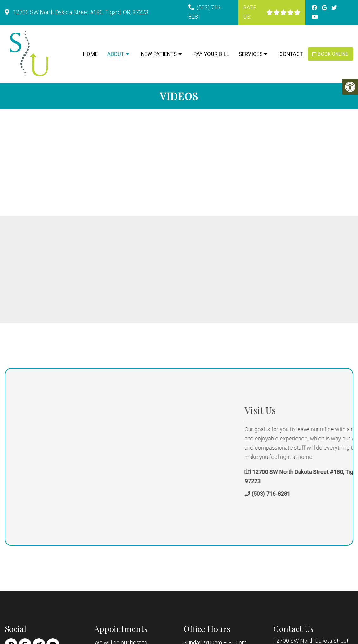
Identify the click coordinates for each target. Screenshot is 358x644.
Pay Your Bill (211, 54)
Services (251, 54)
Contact (291, 54)
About (116, 54)
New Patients (159, 54)
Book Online (330, 54)
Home (90, 54)
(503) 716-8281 (318, 494)
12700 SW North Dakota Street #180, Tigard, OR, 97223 (80, 12)
